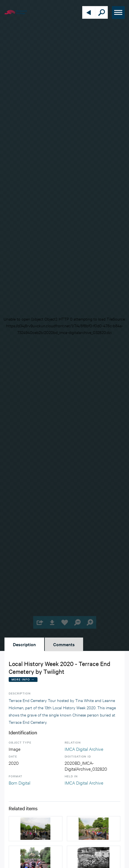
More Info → (23, 679)
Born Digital (19, 782)
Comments (64, 644)
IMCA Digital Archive (84, 749)
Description (24, 644)
